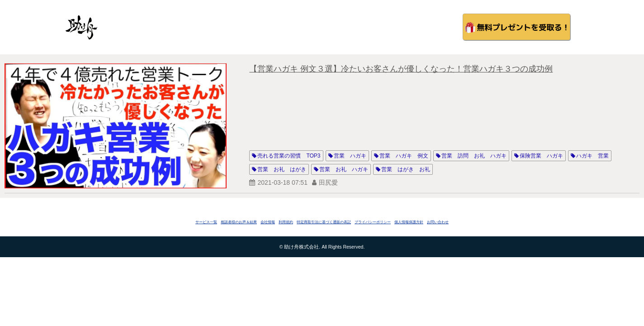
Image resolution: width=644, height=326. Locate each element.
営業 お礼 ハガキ (344, 169)
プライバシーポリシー (373, 222)
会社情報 (268, 222)
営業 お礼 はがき (282, 169)
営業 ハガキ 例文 (404, 156)
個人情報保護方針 (409, 222)
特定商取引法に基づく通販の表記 (324, 222)
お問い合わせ (438, 222)
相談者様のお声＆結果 (239, 222)
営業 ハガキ (350, 156)
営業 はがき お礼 (406, 169)
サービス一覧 (206, 222)
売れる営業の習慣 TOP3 (289, 156)
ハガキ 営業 (592, 156)
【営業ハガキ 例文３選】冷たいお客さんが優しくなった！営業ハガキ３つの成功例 (401, 69)
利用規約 (286, 222)
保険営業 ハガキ (541, 156)
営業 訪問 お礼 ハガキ (474, 156)
